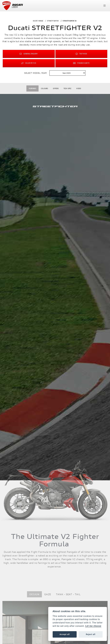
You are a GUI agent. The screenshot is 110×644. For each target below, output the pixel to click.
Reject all (91, 634)
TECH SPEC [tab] (68, 88)
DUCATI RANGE (38, 21)
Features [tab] (32, 88)
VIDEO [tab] (79, 88)
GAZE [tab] (48, 594)
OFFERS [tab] (56, 88)
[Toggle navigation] (105, 6)
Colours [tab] (45, 88)
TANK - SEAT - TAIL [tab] (68, 594)
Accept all (65, 634)
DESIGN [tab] (34, 594)
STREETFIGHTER (53, 21)
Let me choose (93, 626)
